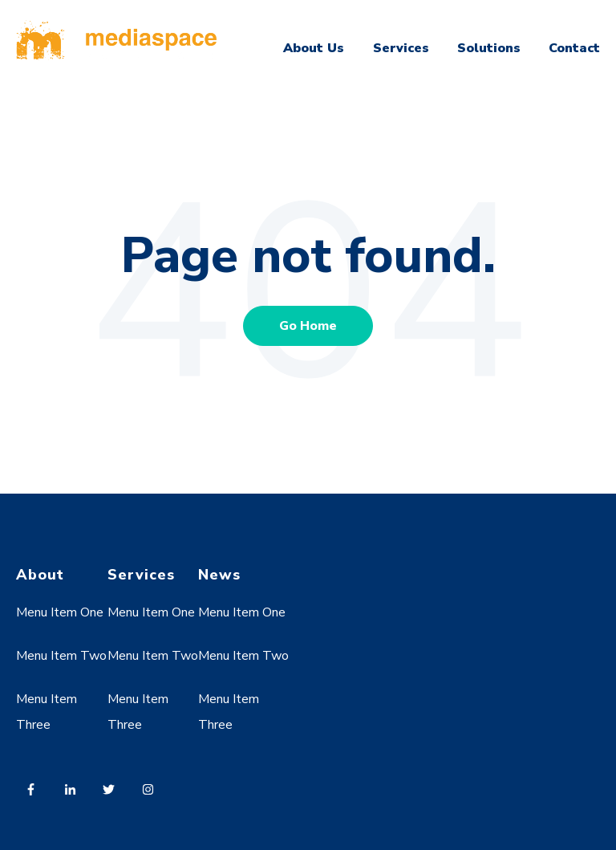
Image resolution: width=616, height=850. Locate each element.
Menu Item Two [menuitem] (61, 656)
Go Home (308, 326)
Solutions (489, 48)
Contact (574, 48)
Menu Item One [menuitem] (60, 612)
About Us (314, 48)
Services (401, 48)
